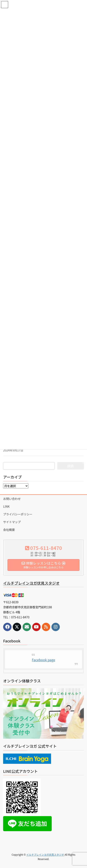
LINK (6, 506)
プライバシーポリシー (18, 514)
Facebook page (43, 660)
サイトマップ (12, 522)
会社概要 (9, 530)
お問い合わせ (12, 499)
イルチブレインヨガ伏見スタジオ (31, 583)
